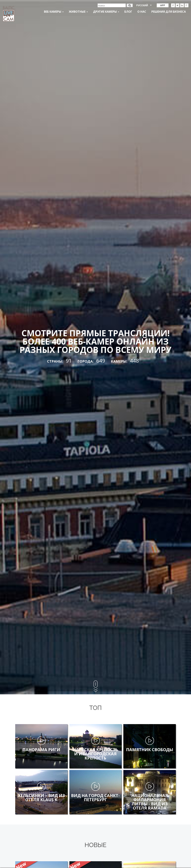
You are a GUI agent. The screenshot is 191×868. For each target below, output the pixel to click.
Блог (128, 12)
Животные (78, 12)
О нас (142, 12)
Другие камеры (106, 12)
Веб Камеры (54, 12)
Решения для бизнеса (169, 12)
